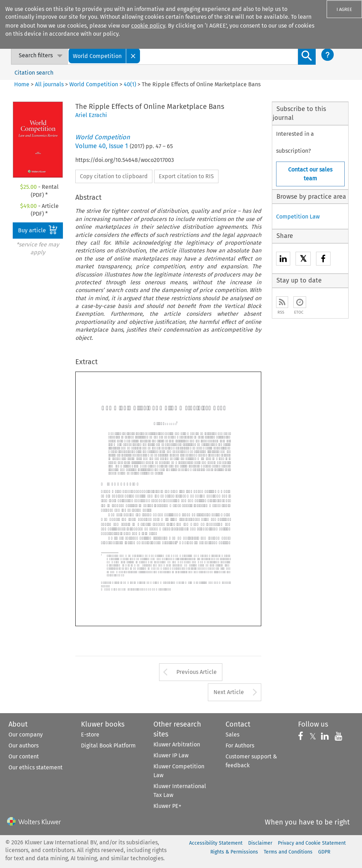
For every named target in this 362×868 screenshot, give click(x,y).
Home (22, 84)
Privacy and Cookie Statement (312, 843)
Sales (232, 735)
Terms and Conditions (288, 852)
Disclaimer (260, 843)
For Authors (240, 745)
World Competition (94, 84)
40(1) (130, 84)
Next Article (229, 692)
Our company (26, 735)
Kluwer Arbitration (177, 744)
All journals (50, 84)
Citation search (34, 73)
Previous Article (197, 672)
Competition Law (298, 217)
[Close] (133, 56)
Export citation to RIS (186, 176)
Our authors (24, 745)
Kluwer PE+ (167, 806)
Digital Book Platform (108, 745)
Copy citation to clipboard (114, 176)
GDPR (324, 852)
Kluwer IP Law (171, 755)
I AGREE (344, 9)
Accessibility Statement (216, 843)
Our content (24, 756)
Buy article (38, 230)
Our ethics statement (36, 767)
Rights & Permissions (234, 852)
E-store (90, 735)
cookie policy (148, 26)
